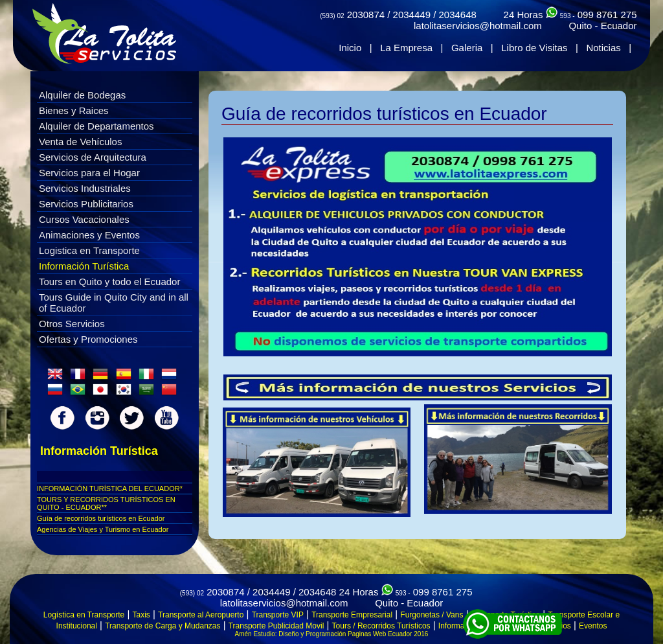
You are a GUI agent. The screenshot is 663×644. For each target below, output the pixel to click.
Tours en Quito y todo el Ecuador (109, 282)
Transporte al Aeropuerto (201, 615)
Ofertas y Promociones (88, 339)
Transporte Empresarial (352, 615)
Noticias (603, 48)
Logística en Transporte (84, 615)
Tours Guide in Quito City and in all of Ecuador (114, 303)
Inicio (350, 48)
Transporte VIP (278, 615)
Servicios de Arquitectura (93, 157)
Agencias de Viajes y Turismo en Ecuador (103, 529)
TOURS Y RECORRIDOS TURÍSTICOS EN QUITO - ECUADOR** (106, 503)
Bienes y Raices (74, 110)
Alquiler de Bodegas (82, 95)
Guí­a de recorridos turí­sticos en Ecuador (101, 518)
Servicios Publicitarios (86, 204)
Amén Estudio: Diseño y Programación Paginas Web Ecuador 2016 (332, 634)
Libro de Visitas (534, 48)
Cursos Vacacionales (84, 219)
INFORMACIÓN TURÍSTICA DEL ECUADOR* (110, 489)
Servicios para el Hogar (89, 173)
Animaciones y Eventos (89, 235)
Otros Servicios (72, 324)
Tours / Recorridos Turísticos (381, 626)
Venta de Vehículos (80, 142)
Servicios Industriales (85, 188)
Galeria (467, 48)
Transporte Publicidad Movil (276, 626)
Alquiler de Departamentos (96, 126)
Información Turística (84, 266)
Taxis (141, 615)
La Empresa (406, 48)
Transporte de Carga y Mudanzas (163, 626)
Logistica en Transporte (89, 250)
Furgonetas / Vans (432, 615)
